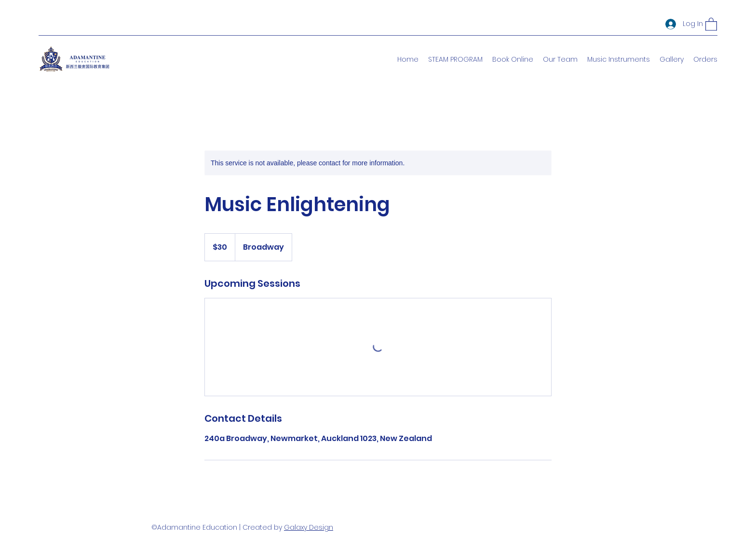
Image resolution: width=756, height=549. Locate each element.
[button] (711, 24)
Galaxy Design (309, 527)
